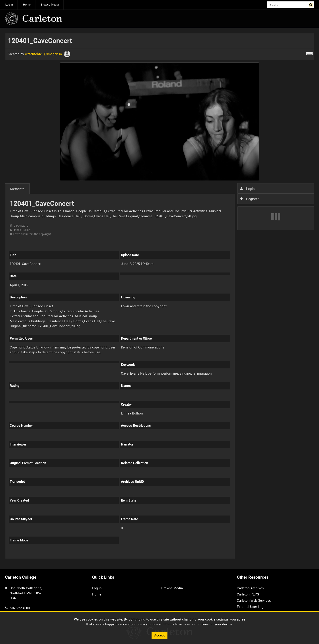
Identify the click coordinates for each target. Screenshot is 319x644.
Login (247, 189)
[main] (160, 298)
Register (249, 199)
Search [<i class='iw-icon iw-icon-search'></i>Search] (311, 4)
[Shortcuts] (309, 53)
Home (27, 5)
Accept (159, 635)
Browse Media (50, 5)
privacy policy (147, 624)
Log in (9, 5)
